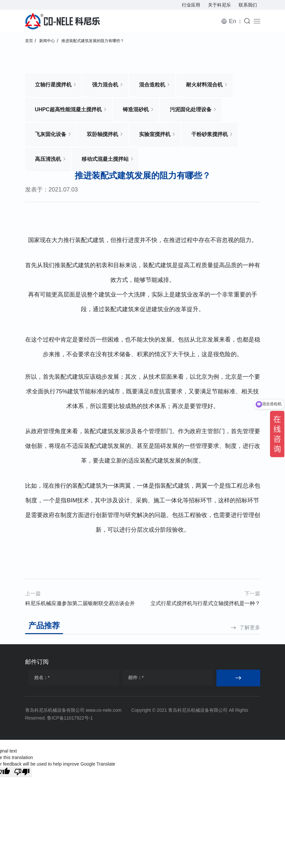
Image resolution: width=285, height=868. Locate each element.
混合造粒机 (152, 85)
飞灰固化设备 (51, 134)
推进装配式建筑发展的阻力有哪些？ (93, 41)
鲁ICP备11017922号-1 (70, 718)
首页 (29, 41)
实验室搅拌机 (155, 134)
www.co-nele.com (103, 710)
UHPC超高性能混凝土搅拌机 (68, 109)
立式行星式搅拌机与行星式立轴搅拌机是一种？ (205, 603)
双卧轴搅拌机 (103, 134)
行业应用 (191, 5)
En (232, 21)
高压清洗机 (48, 159)
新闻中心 (47, 41)
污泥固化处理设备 (191, 109)
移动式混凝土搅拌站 (105, 159)
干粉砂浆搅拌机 (210, 134)
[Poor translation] (22, 772)
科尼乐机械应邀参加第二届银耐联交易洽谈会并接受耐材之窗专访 (80, 604)
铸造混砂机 (136, 109)
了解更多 (250, 627)
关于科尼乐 (219, 5)
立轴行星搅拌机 (53, 85)
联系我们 (248, 5)
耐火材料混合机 (204, 85)
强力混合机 (105, 85)
